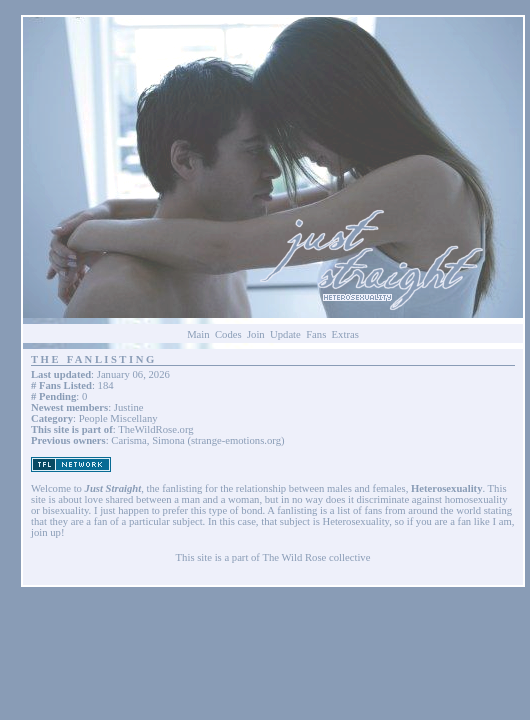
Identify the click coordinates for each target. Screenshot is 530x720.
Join (256, 334)
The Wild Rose (294, 557)
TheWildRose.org (155, 429)
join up (46, 532)
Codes (228, 334)
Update (285, 334)
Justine (129, 407)
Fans (316, 334)
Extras (345, 334)
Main (198, 334)
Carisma (129, 440)
